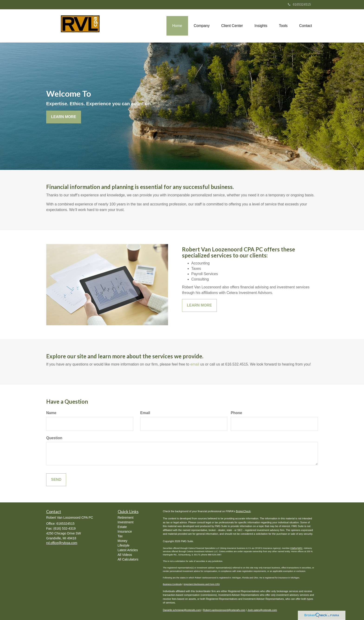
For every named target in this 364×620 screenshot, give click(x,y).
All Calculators (128, 559)
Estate (122, 527)
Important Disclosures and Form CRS (202, 584)
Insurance (125, 531)
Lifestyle (124, 545)
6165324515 (299, 4)
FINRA (294, 548)
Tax (120, 536)
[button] (202, 26)
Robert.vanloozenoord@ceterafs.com (224, 610)
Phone (236, 413)
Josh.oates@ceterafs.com (262, 610)
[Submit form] (56, 480)
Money (123, 541)
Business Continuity (172, 584)
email (195, 364)
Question (54, 438)
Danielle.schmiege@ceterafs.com (182, 610)
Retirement (126, 518)
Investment (126, 522)
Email (145, 413)
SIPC (300, 548)
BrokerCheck (243, 511)
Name (51, 413)
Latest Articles (128, 550)
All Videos (125, 555)
